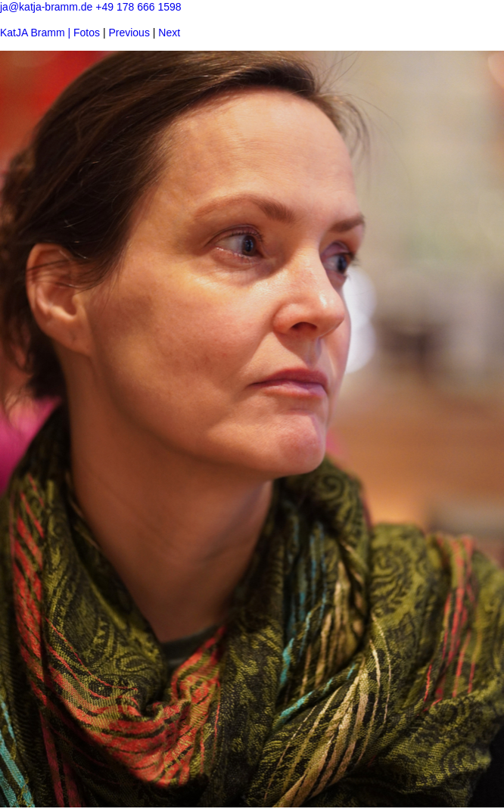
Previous (129, 33)
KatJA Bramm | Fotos (50, 33)
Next (169, 33)
